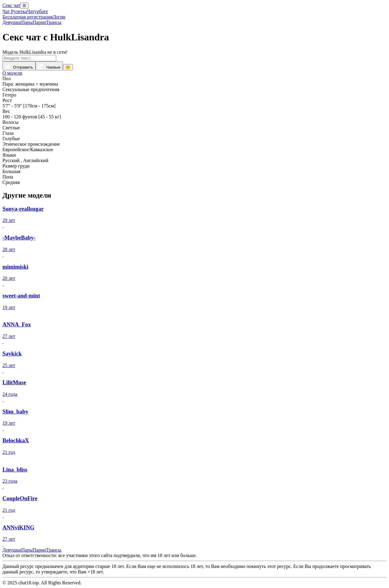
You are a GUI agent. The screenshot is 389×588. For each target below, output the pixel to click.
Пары (27, 22)
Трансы (54, 22)
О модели (12, 73)
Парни (39, 22)
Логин (59, 17)
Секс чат (11, 5)
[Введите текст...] (29, 58)
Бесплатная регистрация (28, 17)
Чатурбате (38, 11)
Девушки (12, 22)
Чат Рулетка (15, 11)
